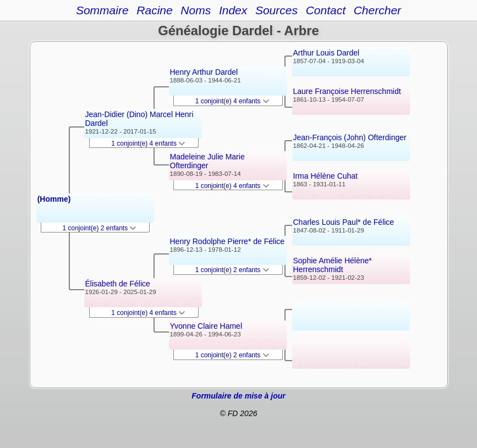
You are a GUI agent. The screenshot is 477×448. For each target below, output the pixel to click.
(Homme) (54, 199)
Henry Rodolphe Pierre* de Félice (227, 241)
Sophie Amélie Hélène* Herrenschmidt (333, 265)
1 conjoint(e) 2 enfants (100, 228)
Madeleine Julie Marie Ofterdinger (207, 161)
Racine (154, 10)
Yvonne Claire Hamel (206, 326)
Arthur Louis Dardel (327, 53)
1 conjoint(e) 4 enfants (148, 143)
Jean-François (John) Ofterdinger (350, 137)
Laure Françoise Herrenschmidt (347, 91)
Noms (196, 10)
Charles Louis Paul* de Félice (344, 222)
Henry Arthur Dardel (204, 72)
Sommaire (102, 10)
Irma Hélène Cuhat (326, 176)
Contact (326, 10)
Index (233, 10)
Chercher (377, 10)
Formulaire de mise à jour (238, 396)
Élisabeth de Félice (118, 284)
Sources (276, 10)
